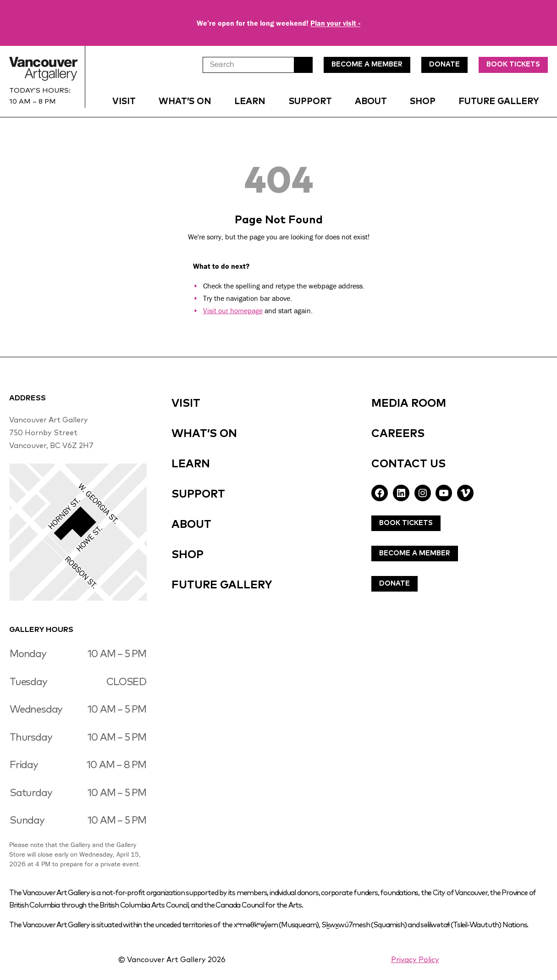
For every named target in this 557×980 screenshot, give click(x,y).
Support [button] (310, 102)
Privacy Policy (415, 960)
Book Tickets (513, 64)
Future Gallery (499, 102)
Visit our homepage (233, 310)
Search (303, 65)
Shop (423, 102)
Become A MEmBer (367, 64)
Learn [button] (250, 102)
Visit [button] (124, 102)
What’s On (185, 102)
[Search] (248, 65)
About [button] (371, 102)
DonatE (444, 64)
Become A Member (415, 553)
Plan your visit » (335, 23)
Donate (394, 584)
